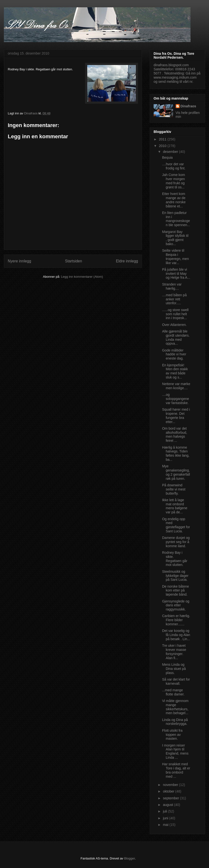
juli (165, 811)
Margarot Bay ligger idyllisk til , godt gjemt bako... (175, 238)
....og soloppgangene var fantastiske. (176, 399)
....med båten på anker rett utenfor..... (174, 299)
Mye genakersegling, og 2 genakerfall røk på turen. (176, 472)
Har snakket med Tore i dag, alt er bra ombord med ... (176, 770)
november (171, 785)
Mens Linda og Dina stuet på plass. (174, 669)
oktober (169, 791)
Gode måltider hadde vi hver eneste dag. (174, 354)
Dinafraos (188, 106)
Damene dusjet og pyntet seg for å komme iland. (176, 542)
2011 (163, 139)
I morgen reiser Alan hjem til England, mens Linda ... (175, 751)
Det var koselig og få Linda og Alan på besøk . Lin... (176, 635)
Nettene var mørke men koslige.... (176, 386)
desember (171, 152)
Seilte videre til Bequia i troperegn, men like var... (175, 257)
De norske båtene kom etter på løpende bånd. (176, 591)
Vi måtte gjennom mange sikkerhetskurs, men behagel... (175, 707)
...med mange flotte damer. (173, 692)
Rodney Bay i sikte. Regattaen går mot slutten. (175, 559)
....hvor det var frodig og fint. (174, 166)
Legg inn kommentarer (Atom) (82, 277)
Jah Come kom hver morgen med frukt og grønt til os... (174, 181)
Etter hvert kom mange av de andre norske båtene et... (174, 200)
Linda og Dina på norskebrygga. (175, 722)
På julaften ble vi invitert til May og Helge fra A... (176, 274)
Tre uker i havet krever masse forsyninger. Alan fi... (174, 652)
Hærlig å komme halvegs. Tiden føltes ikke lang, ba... (176, 453)
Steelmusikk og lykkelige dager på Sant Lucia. (175, 576)
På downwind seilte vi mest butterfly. (174, 489)
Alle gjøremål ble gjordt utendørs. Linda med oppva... (176, 337)
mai (166, 825)
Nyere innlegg (19, 261)
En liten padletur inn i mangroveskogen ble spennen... (176, 219)
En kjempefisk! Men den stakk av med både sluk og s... (175, 371)
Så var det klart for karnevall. (176, 681)
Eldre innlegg (127, 261)
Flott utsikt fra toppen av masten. (172, 735)
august (168, 805)
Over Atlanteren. (174, 325)
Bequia (167, 157)
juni (166, 818)
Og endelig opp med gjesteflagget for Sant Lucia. (176, 525)
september (171, 798)
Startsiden (73, 261)
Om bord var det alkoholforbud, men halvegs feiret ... (175, 434)
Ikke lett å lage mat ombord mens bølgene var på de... (175, 506)
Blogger (130, 858)
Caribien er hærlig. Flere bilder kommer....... (176, 620)
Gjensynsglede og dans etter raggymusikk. (176, 605)
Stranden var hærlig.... (172, 286)
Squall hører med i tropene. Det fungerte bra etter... (176, 416)
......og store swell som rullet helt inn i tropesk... (175, 314)
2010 (163, 146)
